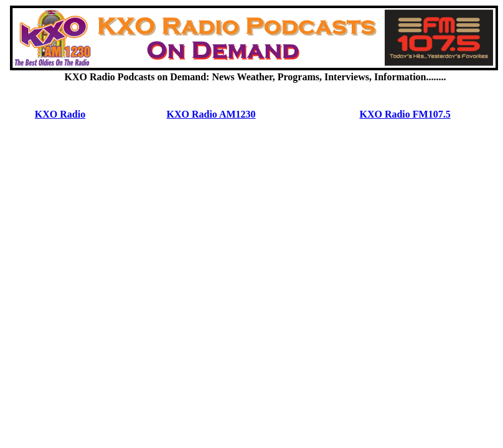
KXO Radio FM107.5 (405, 114)
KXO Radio (60, 114)
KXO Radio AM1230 (211, 114)
